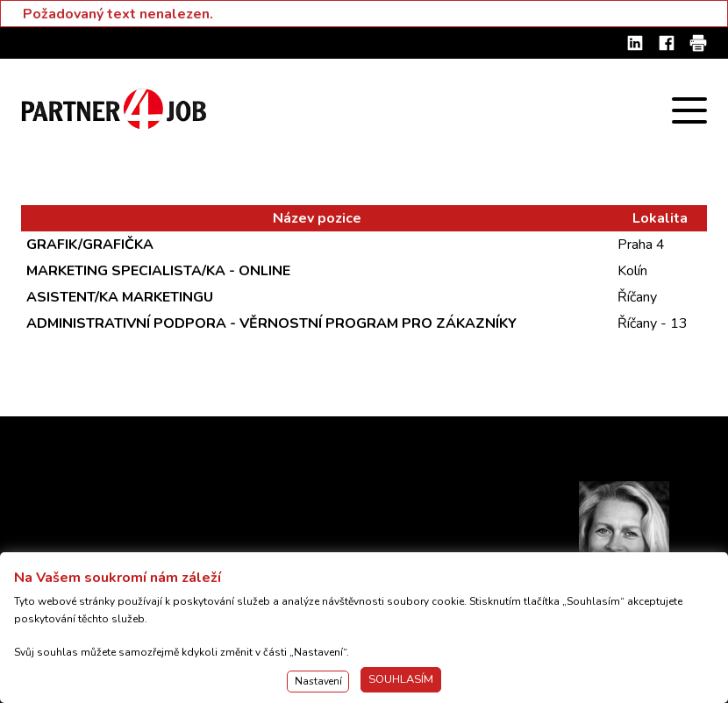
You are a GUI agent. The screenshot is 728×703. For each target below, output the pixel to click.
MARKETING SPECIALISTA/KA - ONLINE (158, 271)
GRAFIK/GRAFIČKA (90, 245)
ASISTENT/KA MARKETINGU (120, 297)
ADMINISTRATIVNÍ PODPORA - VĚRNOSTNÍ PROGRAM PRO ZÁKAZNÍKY (271, 323)
